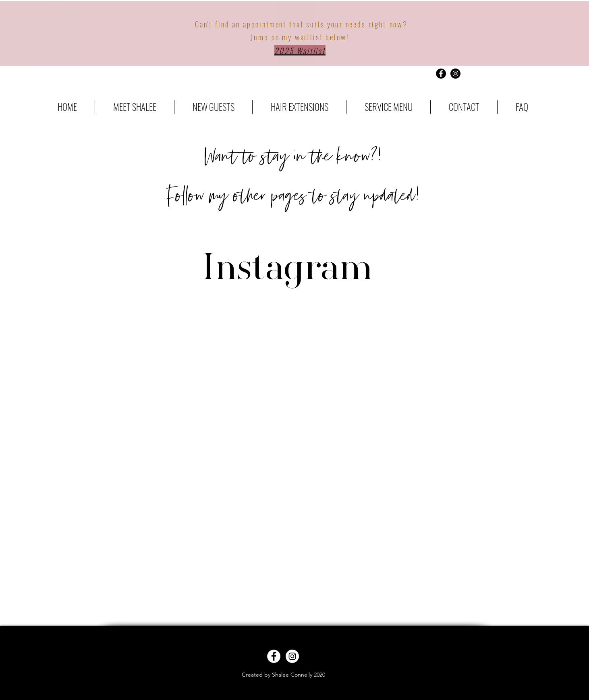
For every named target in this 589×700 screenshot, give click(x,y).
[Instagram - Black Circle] (455, 74)
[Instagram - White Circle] (292, 656)
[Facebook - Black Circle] (441, 74)
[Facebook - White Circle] (274, 656)
